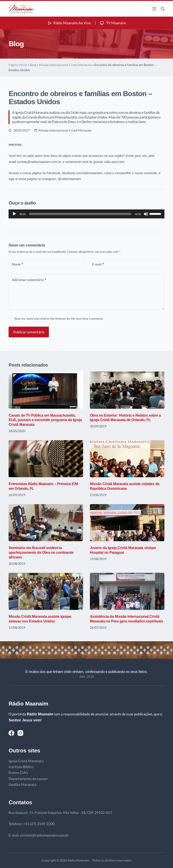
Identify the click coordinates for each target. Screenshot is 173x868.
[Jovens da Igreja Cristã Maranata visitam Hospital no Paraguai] (127, 523)
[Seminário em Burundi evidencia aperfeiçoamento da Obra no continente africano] (46, 523)
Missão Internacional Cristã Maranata (65, 65)
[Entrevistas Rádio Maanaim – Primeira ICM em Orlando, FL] (46, 459)
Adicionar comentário (29, 280)
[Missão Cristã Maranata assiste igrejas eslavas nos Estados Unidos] (46, 591)
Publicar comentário (29, 332)
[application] (86, 214)
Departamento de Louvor (28, 779)
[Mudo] (146, 214)
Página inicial (18, 65)
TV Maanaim (113, 23)
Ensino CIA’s (18, 772)
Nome (17, 264)
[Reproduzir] (14, 214)
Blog (33, 65)
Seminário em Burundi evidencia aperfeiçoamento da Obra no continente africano (41, 553)
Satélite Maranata (22, 784)
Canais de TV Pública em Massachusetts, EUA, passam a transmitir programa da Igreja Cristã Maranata (45, 420)
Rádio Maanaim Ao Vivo (69, 23)
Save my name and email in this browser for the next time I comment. (59, 319)
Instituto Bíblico (21, 767)
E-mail (98, 264)
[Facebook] (11, 733)
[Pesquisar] (163, 9)
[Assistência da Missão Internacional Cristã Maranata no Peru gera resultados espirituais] (127, 591)
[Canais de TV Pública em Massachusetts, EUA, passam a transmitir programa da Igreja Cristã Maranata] (46, 390)
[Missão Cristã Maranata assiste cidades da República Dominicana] (127, 459)
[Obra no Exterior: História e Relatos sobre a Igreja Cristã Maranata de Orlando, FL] (127, 390)
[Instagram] (20, 733)
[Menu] (154, 9)
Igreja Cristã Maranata (26, 761)
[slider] (80, 214)
